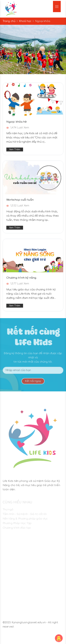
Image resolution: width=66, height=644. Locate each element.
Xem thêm (15, 149)
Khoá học (25, 21)
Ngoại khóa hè (17, 122)
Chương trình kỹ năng (21, 278)
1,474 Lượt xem (18, 128)
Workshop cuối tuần (20, 200)
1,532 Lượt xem (18, 206)
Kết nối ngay (33, 383)
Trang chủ (9, 21)
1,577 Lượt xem (18, 284)
